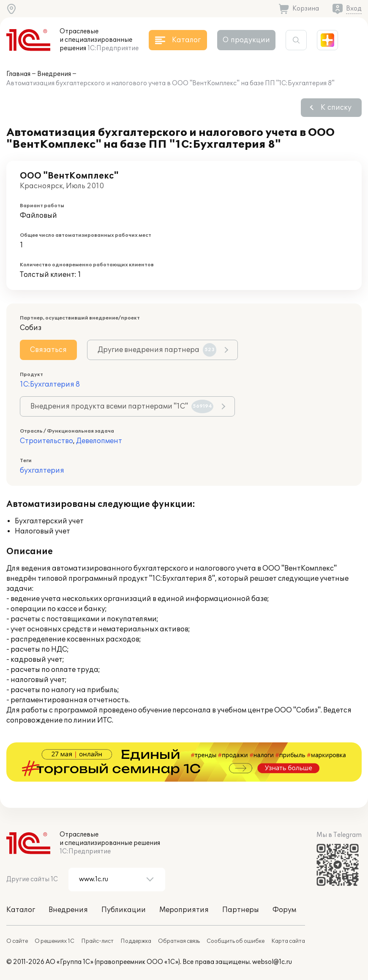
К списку (336, 108)
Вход (354, 9)
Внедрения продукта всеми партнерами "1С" (122, 406)
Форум (284, 910)
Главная (18, 74)
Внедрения (54, 74)
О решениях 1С (55, 941)
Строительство (46, 441)
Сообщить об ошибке (236, 941)
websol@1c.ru (272, 962)
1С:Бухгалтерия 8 (50, 384)
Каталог (21, 910)
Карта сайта (288, 941)
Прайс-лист (97, 941)
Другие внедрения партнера (157, 350)
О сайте (17, 941)
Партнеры (241, 910)
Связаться (48, 350)
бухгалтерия (42, 471)
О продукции (246, 40)
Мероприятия (184, 910)
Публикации (124, 910)
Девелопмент (99, 441)
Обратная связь (179, 941)
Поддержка (136, 941)
